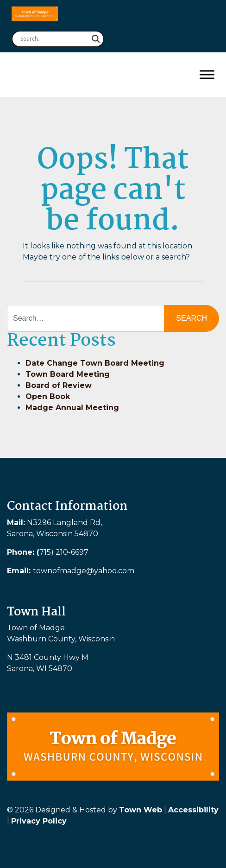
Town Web (141, 810)
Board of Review (59, 385)
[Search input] (54, 39)
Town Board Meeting (68, 374)
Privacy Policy (39, 821)
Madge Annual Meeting (72, 408)
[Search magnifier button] (96, 39)
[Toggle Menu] (207, 74)
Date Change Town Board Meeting (95, 363)
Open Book (48, 396)
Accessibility (193, 810)
